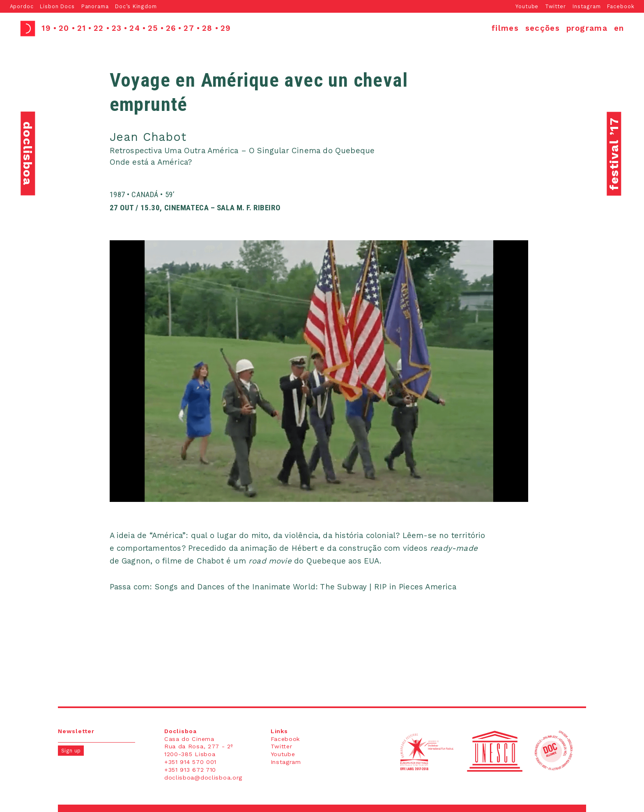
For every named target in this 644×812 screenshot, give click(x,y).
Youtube (527, 6)
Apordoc (22, 6)
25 (153, 28)
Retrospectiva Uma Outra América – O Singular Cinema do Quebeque (242, 151)
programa (587, 28)
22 (99, 28)
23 (117, 28)
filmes (505, 28)
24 (135, 28)
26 (171, 28)
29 (226, 28)
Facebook (621, 6)
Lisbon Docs (57, 6)
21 (82, 28)
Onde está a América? (151, 162)
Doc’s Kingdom (136, 6)
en (619, 28)
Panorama (95, 6)
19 (46, 28)
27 (189, 28)
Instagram (587, 6)
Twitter (555, 6)
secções (543, 28)
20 (64, 28)
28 (207, 28)
